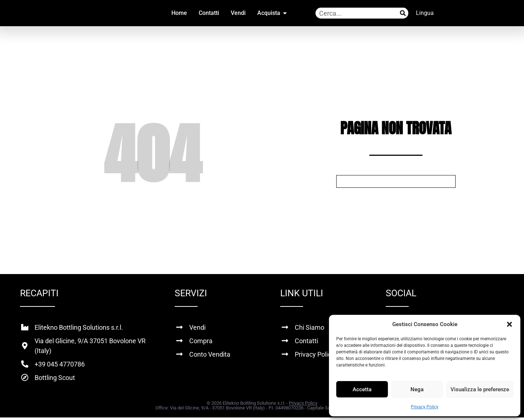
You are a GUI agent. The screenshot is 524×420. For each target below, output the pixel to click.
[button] (509, 324)
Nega (417, 389)
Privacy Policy (425, 407)
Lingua (425, 13)
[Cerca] (403, 13)
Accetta (362, 389)
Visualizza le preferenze (480, 389)
